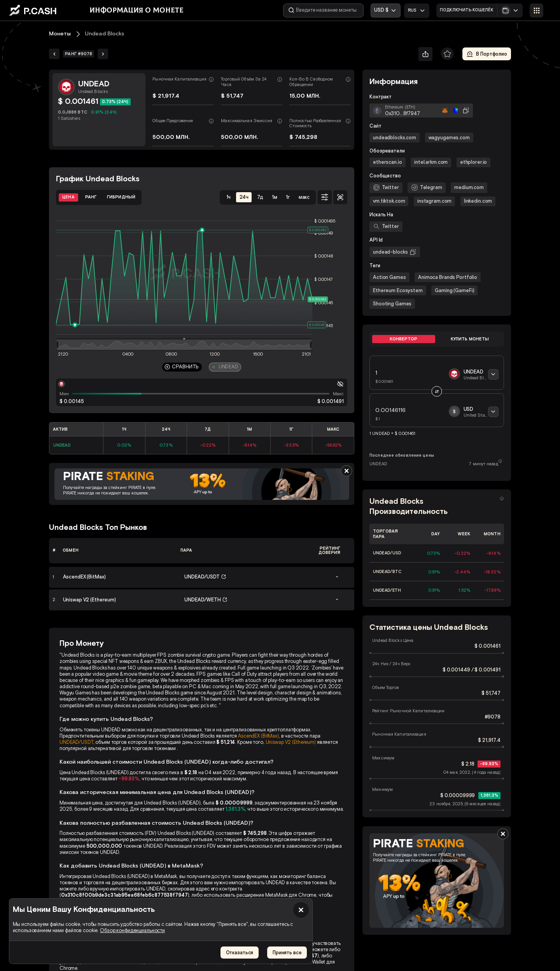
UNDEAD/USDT (76, 742)
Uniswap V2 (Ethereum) (291, 742)
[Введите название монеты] (323, 11)
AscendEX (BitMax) (258, 736)
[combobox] (417, 11)
